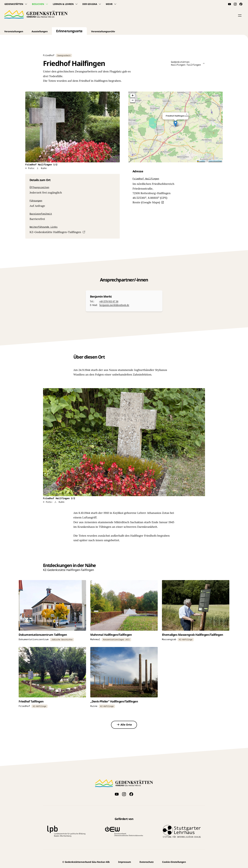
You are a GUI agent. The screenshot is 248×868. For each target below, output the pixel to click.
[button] (240, 15)
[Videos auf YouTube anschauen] (229, 4)
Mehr (111, 4)
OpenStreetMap (215, 161)
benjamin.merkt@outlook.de (114, 305)
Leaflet (201, 161)
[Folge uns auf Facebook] (241, 4)
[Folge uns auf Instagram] (235, 4)
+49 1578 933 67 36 (109, 302)
